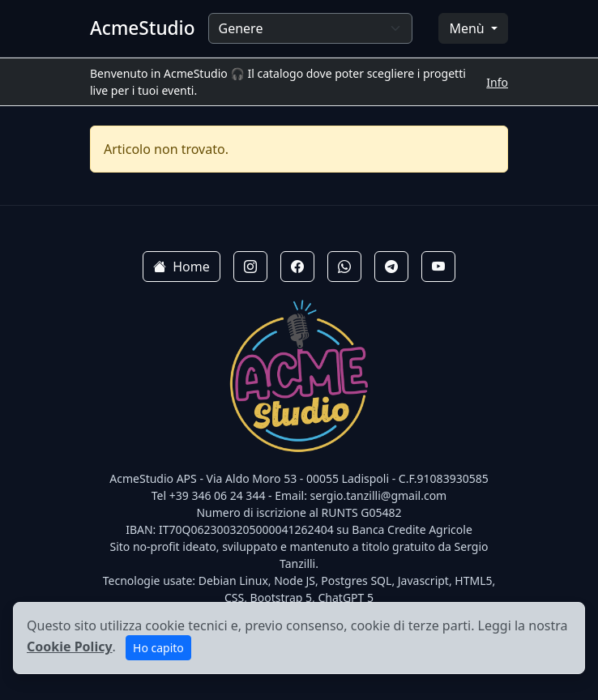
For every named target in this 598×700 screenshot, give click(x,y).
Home (182, 267)
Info (497, 82)
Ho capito (158, 648)
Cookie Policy (70, 647)
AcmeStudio (143, 28)
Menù (468, 28)
